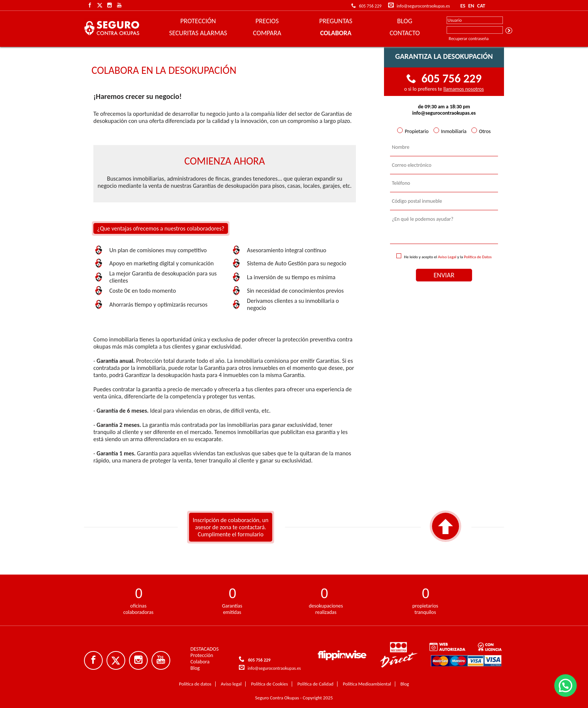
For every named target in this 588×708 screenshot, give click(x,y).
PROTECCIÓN (198, 21)
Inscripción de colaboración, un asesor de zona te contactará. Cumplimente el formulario (231, 527)
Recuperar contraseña (469, 39)
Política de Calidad (315, 684)
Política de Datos (478, 257)
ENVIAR (444, 275)
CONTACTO (405, 33)
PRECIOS (267, 21)
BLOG (405, 21)
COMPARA (267, 33)
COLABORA (336, 33)
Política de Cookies (269, 684)
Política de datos (195, 684)
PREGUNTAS (336, 21)
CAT (481, 6)
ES (463, 6)
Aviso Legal (447, 257)
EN (471, 6)
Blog (195, 668)
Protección (202, 655)
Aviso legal (231, 684)
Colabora (200, 662)
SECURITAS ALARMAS (198, 33)
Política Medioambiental (367, 684)
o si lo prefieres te (444, 89)
